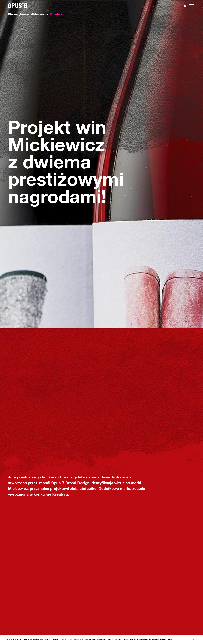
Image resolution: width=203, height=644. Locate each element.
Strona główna (18, 14)
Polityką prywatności (78, 639)
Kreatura (56, 14)
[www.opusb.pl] (9, 3)
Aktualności (40, 14)
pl (185, 6)
